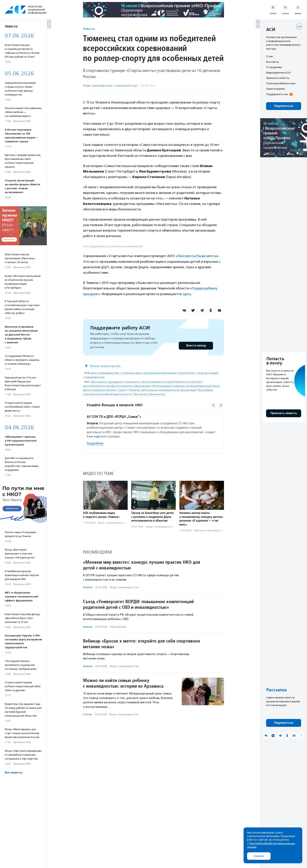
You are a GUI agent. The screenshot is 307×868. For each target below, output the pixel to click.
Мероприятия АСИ (278, 73)
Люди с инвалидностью (98, 86)
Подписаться (284, 106)
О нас (270, 56)
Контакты (273, 62)
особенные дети (131, 372)
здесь (187, 294)
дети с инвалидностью (105, 372)
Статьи (87, 714)
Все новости (13, 773)
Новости (89, 29)
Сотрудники (274, 67)
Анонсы (88, 587)
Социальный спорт (126, 86)
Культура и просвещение (209, 530)
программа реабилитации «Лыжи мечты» (169, 372)
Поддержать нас (277, 94)
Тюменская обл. (111, 365)
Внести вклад (196, 345)
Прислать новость (278, 78)
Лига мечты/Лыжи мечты (197, 256)
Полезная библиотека (281, 83)
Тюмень (94, 365)
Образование (118, 626)
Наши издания (275, 89)
